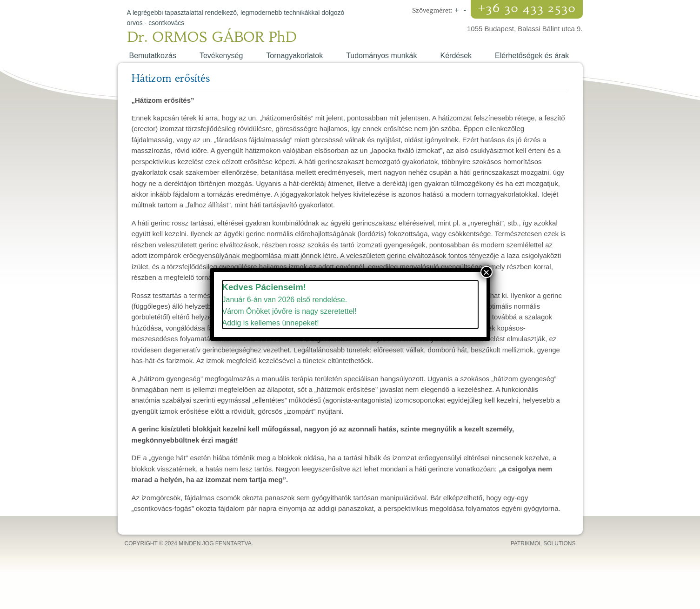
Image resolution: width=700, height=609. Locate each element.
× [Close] (486, 272)
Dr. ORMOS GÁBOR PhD (212, 37)
